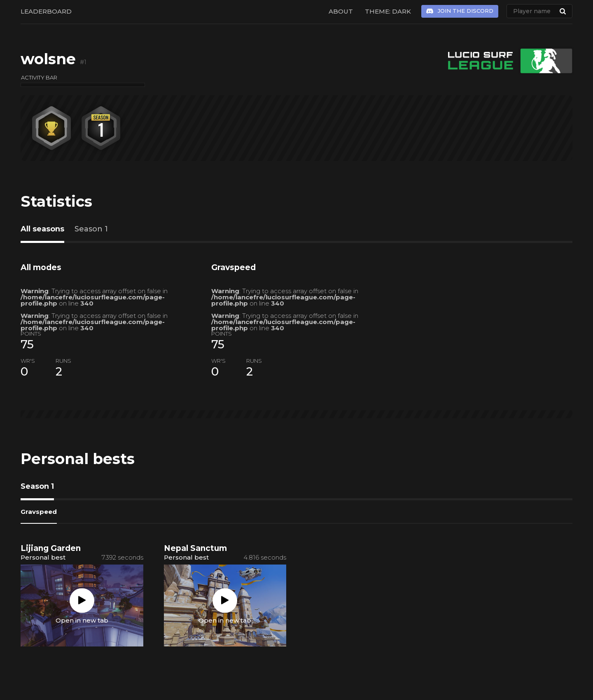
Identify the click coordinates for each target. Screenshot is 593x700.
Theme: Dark (388, 11)
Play (82, 600)
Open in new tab (82, 620)
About (341, 11)
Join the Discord (466, 11)
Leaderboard (46, 11)
